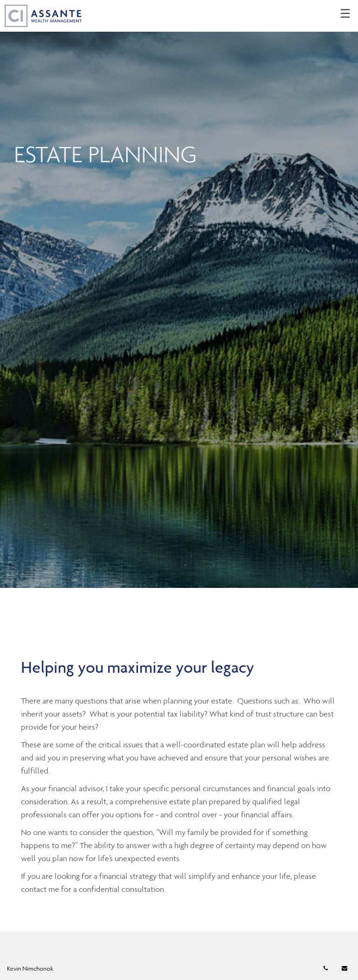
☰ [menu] (345, 14)
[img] (179, 294)
